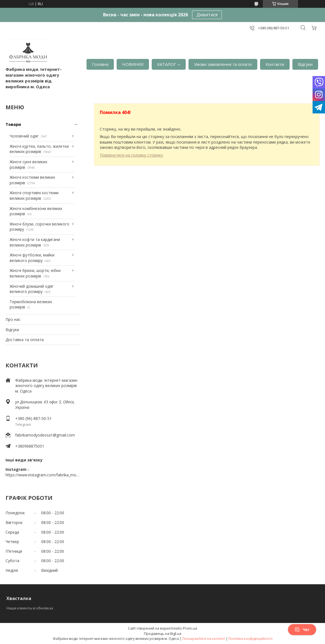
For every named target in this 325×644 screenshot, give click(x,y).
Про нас (13, 319)
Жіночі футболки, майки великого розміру (32, 258)
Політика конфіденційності (251, 639)
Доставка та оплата (25, 340)
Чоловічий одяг (24, 136)
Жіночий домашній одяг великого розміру (32, 289)
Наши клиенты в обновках (30, 608)
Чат (302, 630)
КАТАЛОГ (167, 64)
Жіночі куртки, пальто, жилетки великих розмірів (39, 149)
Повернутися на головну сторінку (131, 155)
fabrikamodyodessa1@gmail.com (45, 435)
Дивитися (207, 15)
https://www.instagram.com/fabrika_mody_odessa (43, 475)
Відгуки (305, 64)
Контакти (275, 64)
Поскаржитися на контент (204, 639)
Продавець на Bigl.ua (163, 633)
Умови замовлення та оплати (223, 64)
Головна (100, 64)
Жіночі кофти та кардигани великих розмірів (35, 242)
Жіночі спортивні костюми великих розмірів (34, 195)
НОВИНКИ (133, 64)
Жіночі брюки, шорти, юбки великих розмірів (35, 273)
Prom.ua (190, 628)
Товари (13, 124)
